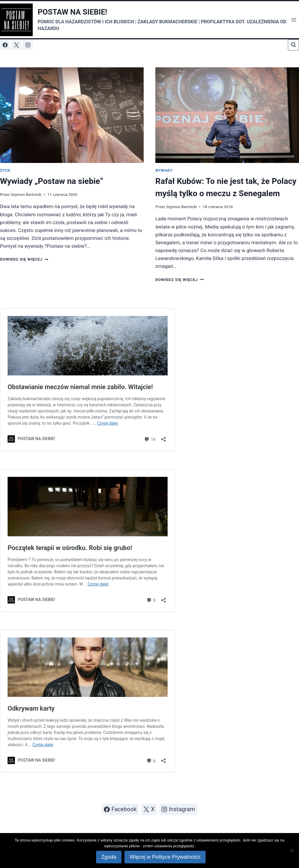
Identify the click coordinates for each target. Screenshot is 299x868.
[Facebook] (5, 45)
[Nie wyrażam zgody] (292, 851)
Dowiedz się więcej (24, 259)
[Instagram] (28, 45)
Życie (5, 171)
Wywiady (164, 171)
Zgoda (109, 857)
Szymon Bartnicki (26, 194)
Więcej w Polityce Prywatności (165, 857)
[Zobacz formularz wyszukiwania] (293, 45)
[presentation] (72, 115)
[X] (16, 45)
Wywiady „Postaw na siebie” (52, 181)
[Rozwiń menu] (294, 20)
